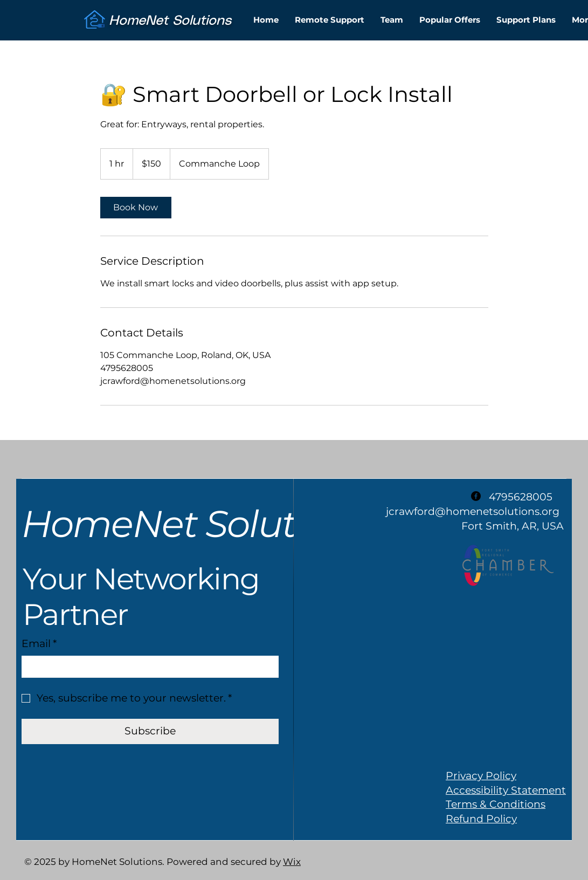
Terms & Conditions (496, 804)
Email (39, 644)
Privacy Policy (481, 776)
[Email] (147, 666)
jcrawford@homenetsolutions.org (473, 511)
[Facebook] (476, 496)
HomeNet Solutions (195, 524)
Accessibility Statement (506, 790)
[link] (136, 208)
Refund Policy (481, 819)
